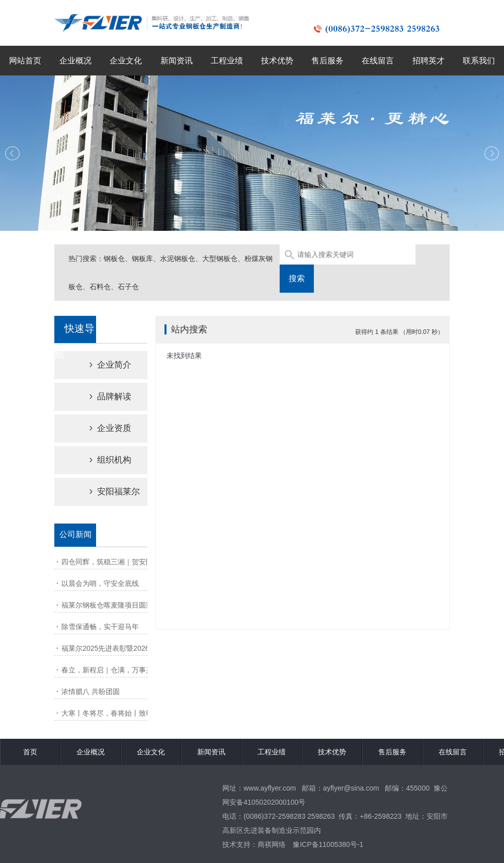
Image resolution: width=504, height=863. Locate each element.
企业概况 (75, 61)
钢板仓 (114, 258)
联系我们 (479, 61)
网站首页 (25, 61)
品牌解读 (102, 397)
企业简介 (102, 365)
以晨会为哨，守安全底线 (100, 583)
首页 (30, 752)
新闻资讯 (177, 61)
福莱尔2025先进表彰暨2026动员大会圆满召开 (133, 648)
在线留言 (378, 61)
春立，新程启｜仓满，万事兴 (107, 670)
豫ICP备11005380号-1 (328, 844)
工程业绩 (227, 61)
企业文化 (126, 61)
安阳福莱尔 (106, 492)
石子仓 (128, 287)
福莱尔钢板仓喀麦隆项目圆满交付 (114, 605)
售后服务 (327, 61)
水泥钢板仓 (178, 258)
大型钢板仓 (220, 258)
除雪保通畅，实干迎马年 (100, 627)
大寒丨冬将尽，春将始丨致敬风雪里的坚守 (128, 713)
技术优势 (277, 61)
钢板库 (142, 258)
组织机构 (102, 460)
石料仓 (100, 287)
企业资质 (102, 428)
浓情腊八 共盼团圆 (91, 692)
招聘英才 (429, 61)
